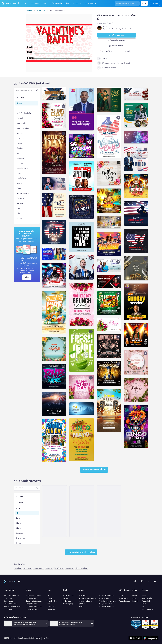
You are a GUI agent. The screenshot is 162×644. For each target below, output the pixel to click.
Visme (134, 596)
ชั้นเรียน (65, 598)
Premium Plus (52, 601)
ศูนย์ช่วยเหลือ (147, 598)
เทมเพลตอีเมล (31, 598)
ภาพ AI (81, 607)
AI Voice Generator (106, 598)
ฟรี (49, 596)
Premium (51, 598)
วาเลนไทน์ (18, 568)
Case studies (8, 601)
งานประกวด (28, 568)
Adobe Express (124, 601)
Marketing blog (68, 604)
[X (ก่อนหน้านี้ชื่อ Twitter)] (148, 581)
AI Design (82, 596)
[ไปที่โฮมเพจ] (9, 3)
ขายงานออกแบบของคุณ (12, 607)
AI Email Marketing (85, 601)
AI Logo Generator (105, 604)
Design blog (67, 601)
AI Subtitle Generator (106, 596)
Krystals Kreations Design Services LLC (117, 29)
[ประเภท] (37, 496)
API (143, 607)
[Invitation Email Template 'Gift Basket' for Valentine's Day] (109, 511)
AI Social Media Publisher (88, 598)
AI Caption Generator (106, 607)
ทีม (49, 604)
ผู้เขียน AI (82, 604)
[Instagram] (142, 581)
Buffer (134, 598)
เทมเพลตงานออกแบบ (33, 596)
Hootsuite (136, 601)
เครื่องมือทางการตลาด (34, 607)
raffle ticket (69, 568)
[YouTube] (155, 581)
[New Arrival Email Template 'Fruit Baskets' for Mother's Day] (82, 511)
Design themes (31, 604)
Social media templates (34, 601)
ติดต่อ (144, 596)
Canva (121, 596)
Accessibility (147, 601)
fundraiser (49, 568)
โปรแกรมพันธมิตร (10, 604)
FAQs (144, 604)
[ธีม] (37, 508)
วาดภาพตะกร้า (39, 568)
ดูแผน (27, 277)
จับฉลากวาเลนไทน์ (81, 568)
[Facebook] (135, 581)
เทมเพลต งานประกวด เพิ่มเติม (94, 470)
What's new (8, 598)
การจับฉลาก (59, 568)
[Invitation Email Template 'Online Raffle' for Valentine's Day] (54, 511)
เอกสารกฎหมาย (148, 609)
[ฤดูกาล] (37, 502)
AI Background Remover (108, 601)
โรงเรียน (51, 607)
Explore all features (33, 609)
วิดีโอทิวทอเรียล (68, 596)
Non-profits (52, 609)
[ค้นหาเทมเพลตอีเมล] (26, 488)
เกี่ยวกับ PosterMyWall (11, 596)
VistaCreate (123, 598)
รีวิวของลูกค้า (8, 609)
